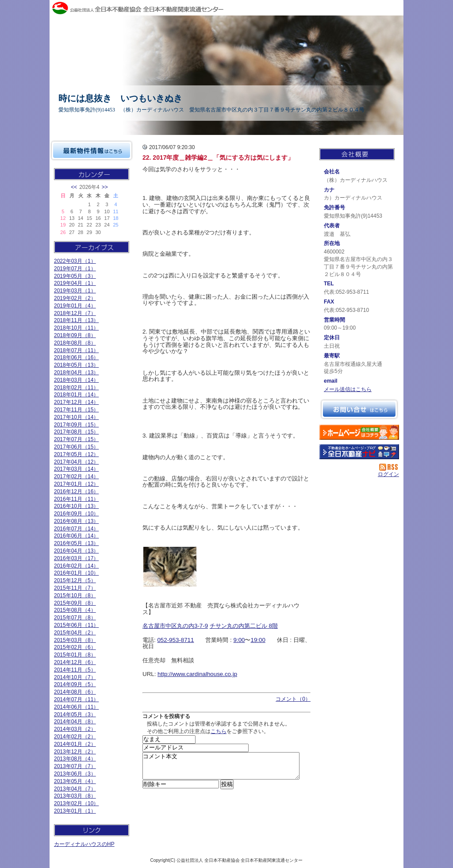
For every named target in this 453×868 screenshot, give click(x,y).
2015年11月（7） (75, 588)
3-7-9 (201, 626)
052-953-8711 (175, 640)
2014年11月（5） (75, 670)
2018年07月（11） (76, 350)
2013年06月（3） (75, 774)
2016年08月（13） (76, 521)
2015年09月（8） (75, 603)
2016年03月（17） (76, 558)
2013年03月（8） (75, 796)
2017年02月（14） (76, 476)
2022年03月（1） (75, 261)
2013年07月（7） (75, 766)
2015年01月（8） (75, 655)
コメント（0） (293, 699)
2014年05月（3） (75, 714)
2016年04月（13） (76, 551)
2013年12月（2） (75, 752)
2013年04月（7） (75, 789)
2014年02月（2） (75, 737)
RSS (389, 467)
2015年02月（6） (75, 647)
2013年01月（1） (75, 811)
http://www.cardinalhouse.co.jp (197, 674)
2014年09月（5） (75, 684)
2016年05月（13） (76, 543)
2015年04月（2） (75, 633)
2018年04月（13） (76, 373)
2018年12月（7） (75, 313)
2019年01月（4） (75, 306)
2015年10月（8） (75, 595)
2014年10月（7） (75, 677)
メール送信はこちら (348, 389)
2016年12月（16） (76, 492)
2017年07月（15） (76, 439)
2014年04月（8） (75, 722)
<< (74, 187)
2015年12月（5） (75, 580)
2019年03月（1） (75, 291)
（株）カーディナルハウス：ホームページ (359, 432)
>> (105, 187)
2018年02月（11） (76, 388)
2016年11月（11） (76, 499)
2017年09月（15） (76, 425)
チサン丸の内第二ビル (238, 626)
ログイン (388, 474)
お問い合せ (359, 409)
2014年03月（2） (75, 729)
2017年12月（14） (76, 402)
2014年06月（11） (76, 707)
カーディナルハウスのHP (84, 844)
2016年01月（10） (76, 573)
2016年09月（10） (76, 514)
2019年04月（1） (75, 283)
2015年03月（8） (75, 640)
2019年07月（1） (75, 269)
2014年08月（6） (75, 692)
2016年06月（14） (76, 536)
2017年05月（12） (76, 454)
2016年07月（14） (76, 529)
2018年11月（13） (76, 320)
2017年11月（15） (76, 410)
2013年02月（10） (76, 803)
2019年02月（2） (75, 298)
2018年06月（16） (76, 357)
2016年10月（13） (76, 506)
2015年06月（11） (76, 625)
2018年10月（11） (76, 328)
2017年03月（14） (76, 469)
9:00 (239, 640)
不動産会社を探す (359, 452)
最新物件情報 (92, 150)
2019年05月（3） (75, 276)
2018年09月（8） (75, 335)
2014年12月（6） (75, 662)
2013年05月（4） (75, 781)
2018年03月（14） (76, 380)
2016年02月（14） (76, 566)
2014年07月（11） (76, 699)
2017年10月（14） (76, 417)
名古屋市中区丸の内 (168, 626)
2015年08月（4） (75, 610)
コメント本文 (221, 768)
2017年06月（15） (76, 447)
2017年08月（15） (76, 432)
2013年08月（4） (75, 759)
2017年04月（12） (76, 462)
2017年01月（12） (76, 484)
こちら (219, 731)
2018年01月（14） (76, 395)
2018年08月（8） (75, 343)
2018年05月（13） (76, 365)
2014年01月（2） (75, 744)
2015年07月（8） (75, 618)
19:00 (258, 640)
